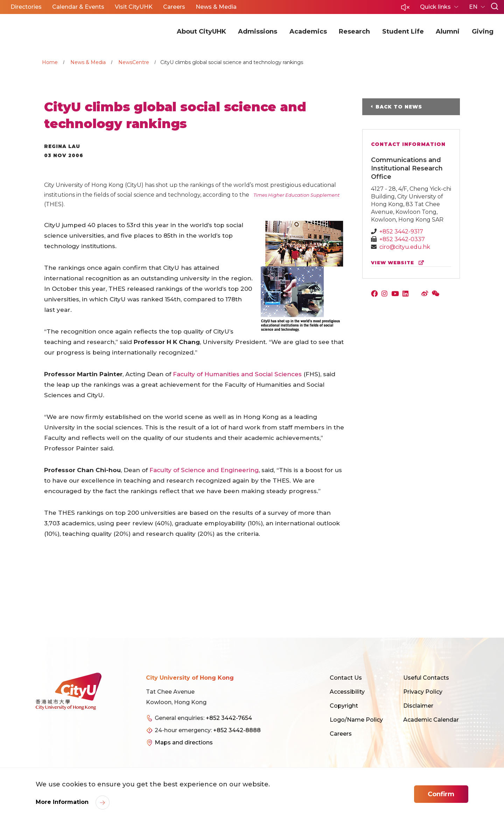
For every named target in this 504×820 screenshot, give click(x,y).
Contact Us (346, 678)
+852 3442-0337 (402, 239)
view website (399, 263)
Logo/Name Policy (356, 720)
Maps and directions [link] (184, 742)
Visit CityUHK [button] (134, 7)
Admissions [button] (258, 31)
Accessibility (347, 692)
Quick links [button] (436, 7)
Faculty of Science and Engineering (204, 470)
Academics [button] (308, 31)
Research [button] (354, 31)
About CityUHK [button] (201, 31)
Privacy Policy (423, 692)
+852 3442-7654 (229, 718)
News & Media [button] (216, 7)
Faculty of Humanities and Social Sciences (237, 374)
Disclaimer (418, 706)
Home (50, 62)
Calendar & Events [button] (78, 7)
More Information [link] (63, 802)
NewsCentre (134, 62)
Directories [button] (26, 7)
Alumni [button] (448, 31)
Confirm (441, 794)
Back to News (399, 107)
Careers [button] (174, 7)
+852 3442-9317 (401, 232)
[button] (405, 9)
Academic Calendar (431, 720)
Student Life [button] (403, 31)
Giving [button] (483, 31)
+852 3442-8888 (237, 730)
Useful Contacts (426, 678)
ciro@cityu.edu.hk (405, 247)
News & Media (88, 62)
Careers (341, 734)
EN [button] (474, 7)
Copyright (344, 706)
